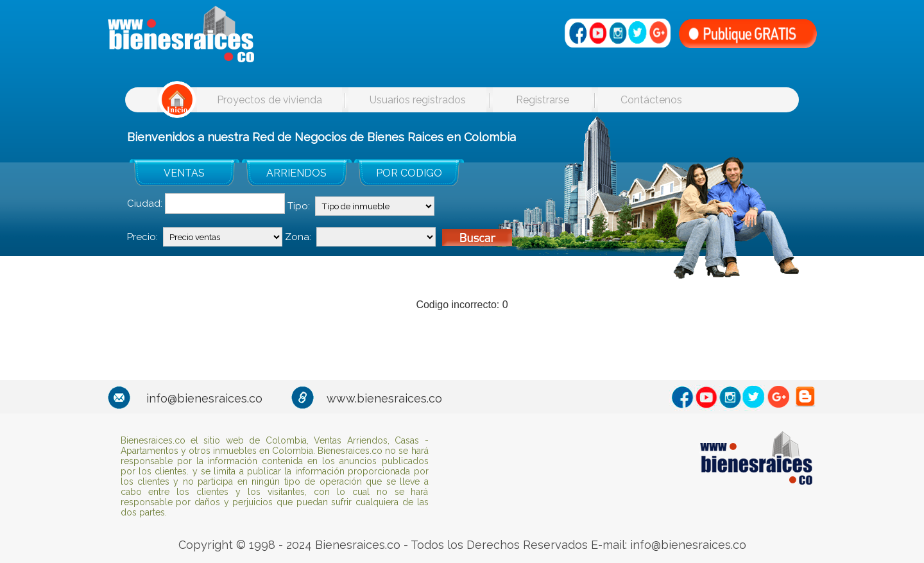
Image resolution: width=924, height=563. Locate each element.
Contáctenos (651, 100)
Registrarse (543, 100)
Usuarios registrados (418, 100)
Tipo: (299, 206)
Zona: (298, 237)
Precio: (142, 237)
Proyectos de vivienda (269, 100)
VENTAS (184, 173)
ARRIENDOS (296, 173)
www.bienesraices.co (384, 398)
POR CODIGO (409, 173)
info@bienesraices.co (204, 398)
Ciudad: (145, 204)
